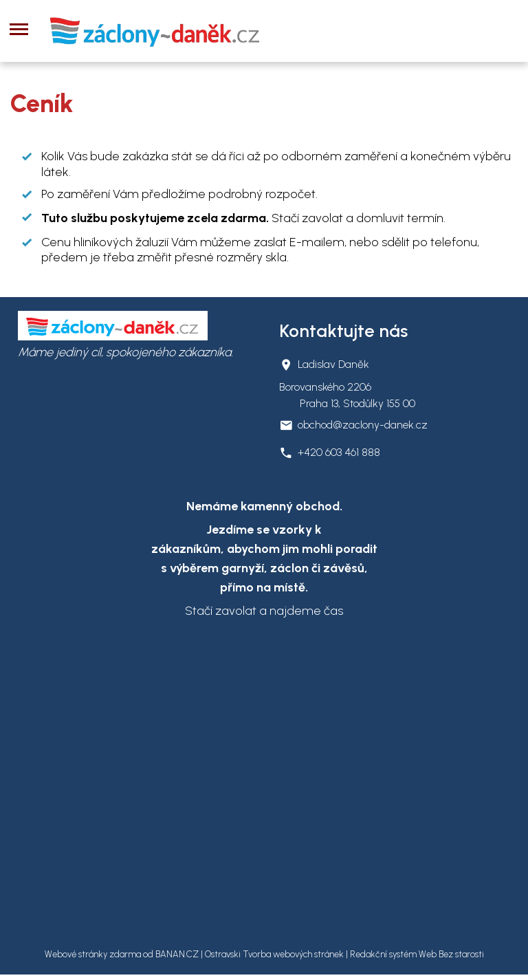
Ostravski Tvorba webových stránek (274, 954)
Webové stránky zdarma (93, 954)
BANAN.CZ (177, 954)
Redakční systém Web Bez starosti (417, 954)
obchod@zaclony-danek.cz (363, 425)
